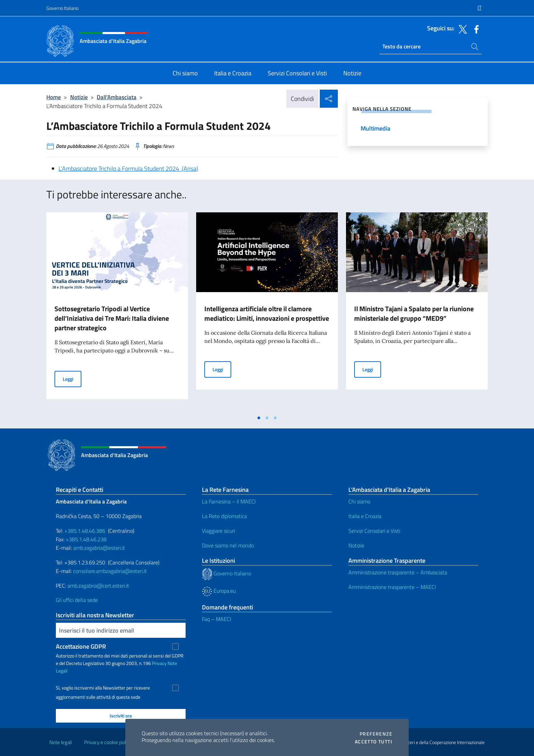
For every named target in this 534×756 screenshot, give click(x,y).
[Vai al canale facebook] (475, 29)
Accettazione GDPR (81, 646)
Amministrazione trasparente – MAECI (392, 587)
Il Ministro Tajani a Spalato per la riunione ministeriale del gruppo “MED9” (414, 313)
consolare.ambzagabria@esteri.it (110, 571)
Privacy (159, 663)
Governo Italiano (62, 8)
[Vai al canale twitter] (461, 29)
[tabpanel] (117, 312)
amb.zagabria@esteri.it (99, 548)
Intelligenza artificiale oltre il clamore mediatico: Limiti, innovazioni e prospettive (267, 313)
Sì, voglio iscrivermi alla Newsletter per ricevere (103, 688)
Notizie (79, 97)
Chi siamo (359, 501)
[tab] (259, 418)
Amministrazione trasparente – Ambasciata (398, 572)
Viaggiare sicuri (218, 531)
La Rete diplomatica (224, 516)
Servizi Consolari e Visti (374, 531)
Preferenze (376, 734)
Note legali (61, 742)
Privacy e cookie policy (108, 742)
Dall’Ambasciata (117, 97)
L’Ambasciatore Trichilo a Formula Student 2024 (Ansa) (128, 169)
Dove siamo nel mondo (228, 545)
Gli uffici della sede (77, 600)
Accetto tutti (374, 742)
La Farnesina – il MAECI (229, 501)
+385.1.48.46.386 (85, 531)
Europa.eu (219, 591)
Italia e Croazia (365, 516)
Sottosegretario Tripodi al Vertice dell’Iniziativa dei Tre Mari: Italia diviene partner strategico (112, 318)
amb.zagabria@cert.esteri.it (98, 586)
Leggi (72, 379)
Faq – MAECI (217, 619)
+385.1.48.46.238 (86, 539)
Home (54, 97)
